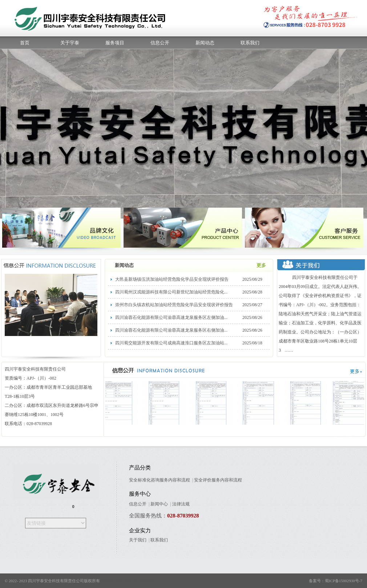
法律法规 (181, 504)
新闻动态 (205, 43)
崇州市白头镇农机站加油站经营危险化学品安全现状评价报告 (174, 305)
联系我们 (250, 43)
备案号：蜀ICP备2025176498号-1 (130, 581)
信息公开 (160, 43)
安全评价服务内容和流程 (218, 480)
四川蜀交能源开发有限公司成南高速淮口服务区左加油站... (171, 343)
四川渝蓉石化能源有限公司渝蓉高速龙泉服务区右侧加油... (171, 330)
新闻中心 (159, 504)
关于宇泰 (70, 43)
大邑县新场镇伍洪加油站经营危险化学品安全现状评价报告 (172, 279)
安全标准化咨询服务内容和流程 (160, 480)
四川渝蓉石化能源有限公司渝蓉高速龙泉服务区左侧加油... (171, 317)
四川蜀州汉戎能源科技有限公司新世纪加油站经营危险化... (171, 292)
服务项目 (115, 43)
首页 (25, 43)
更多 (261, 265)
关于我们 (138, 540)
